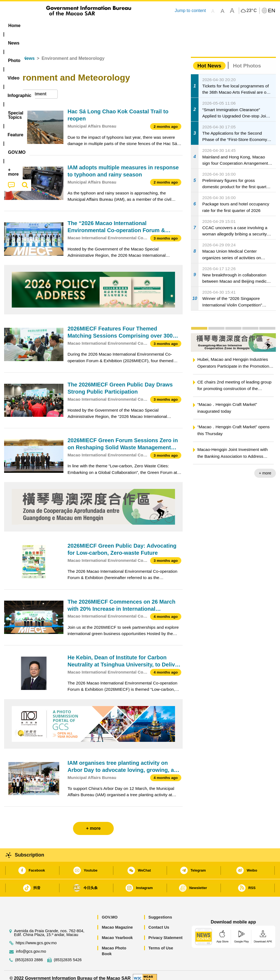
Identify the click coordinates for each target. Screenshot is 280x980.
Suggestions (160, 911)
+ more (265, 467)
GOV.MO (110, 911)
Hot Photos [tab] (247, 59)
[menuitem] (37, 26)
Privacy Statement (166, 931)
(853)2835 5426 (68, 954)
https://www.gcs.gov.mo (36, 937)
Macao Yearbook (117, 931)
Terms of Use (161, 942)
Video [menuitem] (84, 26)
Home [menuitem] (14, 26)
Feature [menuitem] (183, 26)
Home (10, 52)
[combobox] (31, 88)
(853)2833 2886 (29, 954)
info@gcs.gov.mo (31, 945)
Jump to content (190, 11)
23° (251, 11)
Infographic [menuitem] (112, 26)
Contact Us (159, 921)
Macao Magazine (117, 921)
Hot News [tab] (209, 59)
